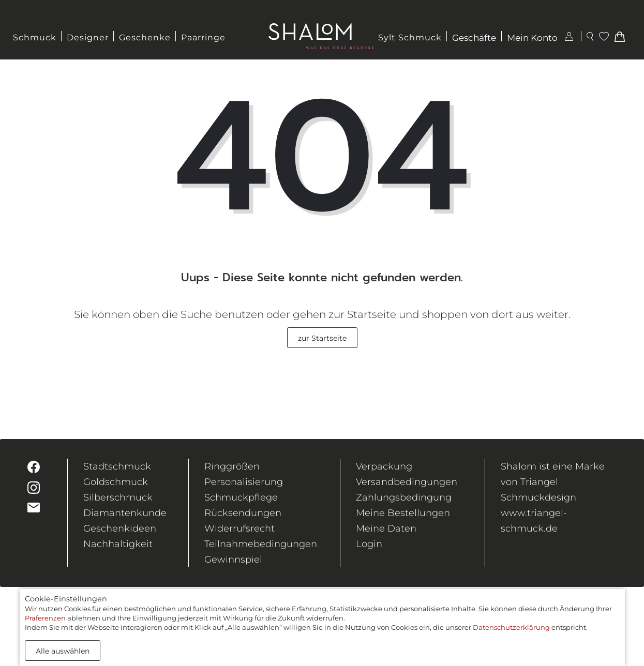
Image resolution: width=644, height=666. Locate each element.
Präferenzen (45, 618)
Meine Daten (386, 528)
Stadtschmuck (117, 466)
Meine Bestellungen (403, 513)
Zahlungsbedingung (404, 497)
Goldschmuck (116, 482)
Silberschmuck (118, 497)
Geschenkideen (120, 528)
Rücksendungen (243, 513)
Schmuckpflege (241, 497)
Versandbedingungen (407, 482)
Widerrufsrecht (239, 528)
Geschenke (145, 37)
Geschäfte (474, 38)
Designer (88, 37)
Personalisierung (244, 482)
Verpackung (384, 466)
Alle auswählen (63, 651)
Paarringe (203, 37)
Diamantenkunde (125, 513)
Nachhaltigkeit (118, 544)
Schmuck (35, 37)
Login (369, 544)
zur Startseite (322, 338)
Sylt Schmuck (410, 37)
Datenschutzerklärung (511, 627)
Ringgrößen (232, 466)
